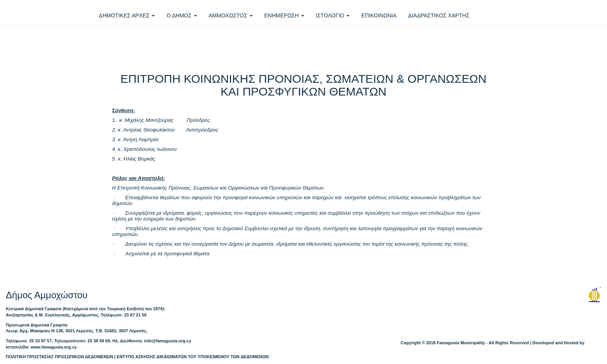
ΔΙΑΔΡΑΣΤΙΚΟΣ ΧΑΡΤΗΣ (439, 15)
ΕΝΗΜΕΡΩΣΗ (284, 15)
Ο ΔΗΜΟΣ (182, 15)
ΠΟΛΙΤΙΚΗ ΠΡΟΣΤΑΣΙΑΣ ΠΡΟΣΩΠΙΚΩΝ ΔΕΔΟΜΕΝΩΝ (59, 357)
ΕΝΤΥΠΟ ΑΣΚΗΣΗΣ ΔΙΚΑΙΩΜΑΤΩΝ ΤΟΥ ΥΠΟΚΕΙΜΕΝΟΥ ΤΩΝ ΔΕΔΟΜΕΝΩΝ (193, 357)
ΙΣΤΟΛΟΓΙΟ (333, 15)
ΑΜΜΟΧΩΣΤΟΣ (231, 15)
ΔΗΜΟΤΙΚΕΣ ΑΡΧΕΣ (127, 15)
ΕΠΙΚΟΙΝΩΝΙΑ (379, 15)
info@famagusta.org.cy (168, 341)
